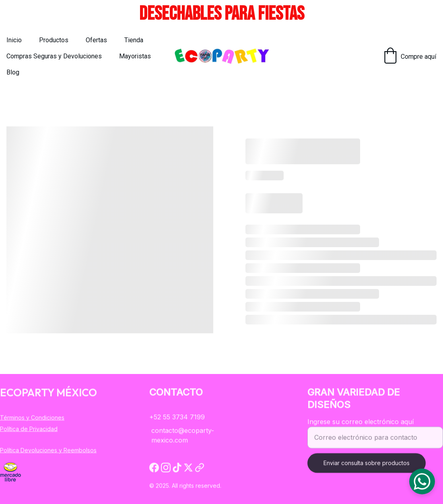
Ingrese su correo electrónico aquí (361, 427)
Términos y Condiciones (32, 418)
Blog (13, 72)
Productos (54, 40)
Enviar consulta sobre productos (367, 468)
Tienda (134, 40)
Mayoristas (135, 56)
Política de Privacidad (29, 429)
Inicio (14, 40)
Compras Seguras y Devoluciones (54, 56)
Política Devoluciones (29, 450)
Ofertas (96, 40)
